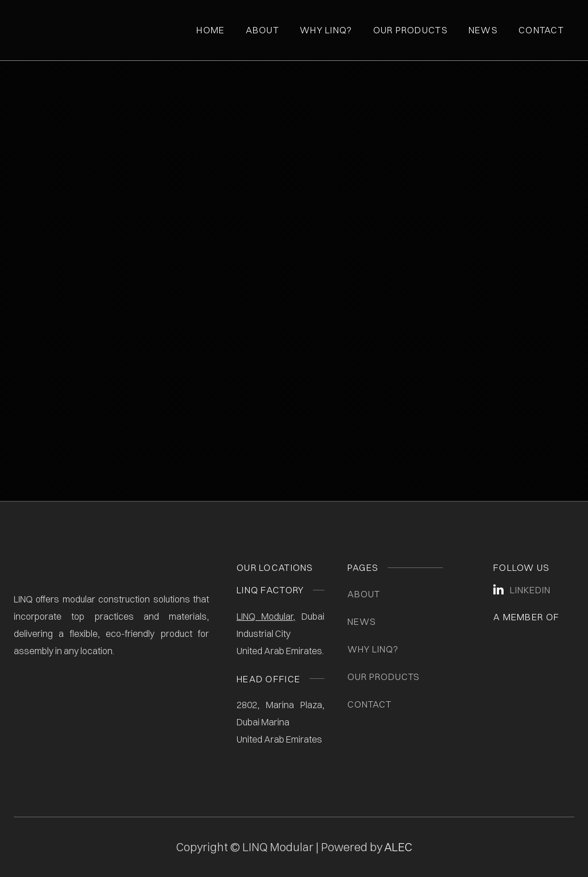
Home (210, 30)
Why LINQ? (373, 649)
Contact (541, 30)
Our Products (411, 30)
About (262, 30)
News (483, 30)
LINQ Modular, (266, 616)
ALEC (398, 847)
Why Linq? (326, 30)
